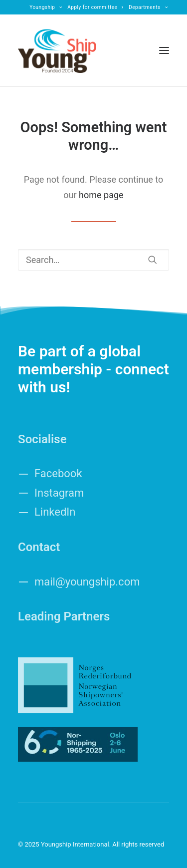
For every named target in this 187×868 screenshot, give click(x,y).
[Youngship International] (57, 50)
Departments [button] (148, 7)
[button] (164, 50)
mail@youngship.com (87, 582)
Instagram (59, 493)
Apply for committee (95, 7)
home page (101, 195)
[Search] (93, 260)
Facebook (58, 473)
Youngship (46, 7)
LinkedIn (55, 512)
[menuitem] (46, 7)
